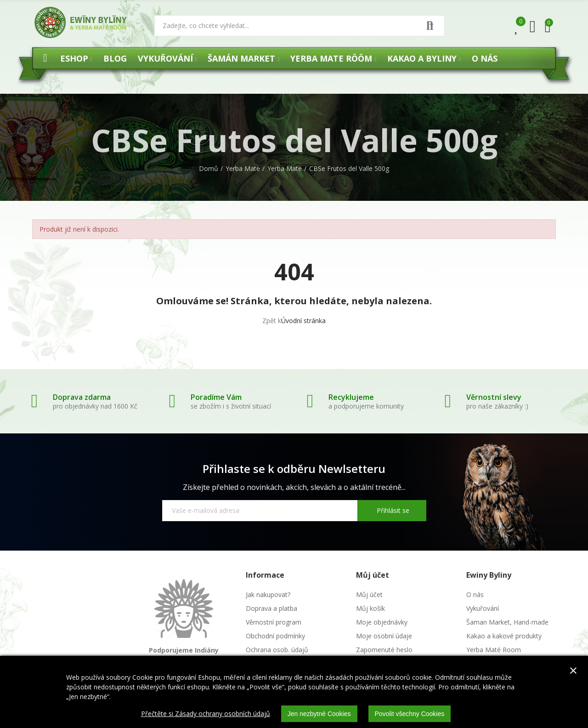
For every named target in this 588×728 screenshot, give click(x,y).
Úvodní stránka (303, 321)
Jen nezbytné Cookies (319, 714)
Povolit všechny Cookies (410, 714)
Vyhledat (430, 26)
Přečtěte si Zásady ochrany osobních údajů (206, 714)
